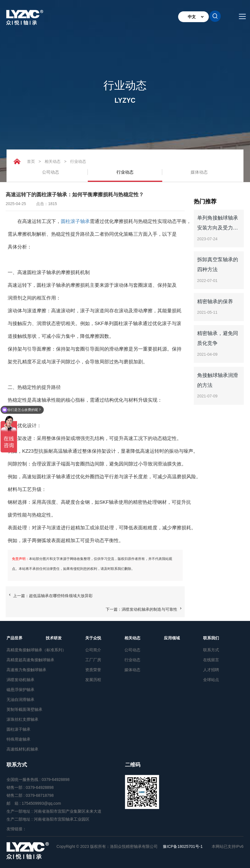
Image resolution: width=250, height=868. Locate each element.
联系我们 (211, 638)
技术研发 (54, 638)
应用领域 (172, 638)
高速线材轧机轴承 (22, 749)
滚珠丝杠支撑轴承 (22, 719)
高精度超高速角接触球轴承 (26, 660)
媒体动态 (199, 172)
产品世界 (14, 638)
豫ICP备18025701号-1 (183, 846)
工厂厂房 (93, 660)
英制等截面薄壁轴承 (24, 709)
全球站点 (211, 680)
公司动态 (51, 172)
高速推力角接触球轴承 (26, 670)
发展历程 (93, 680)
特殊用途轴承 (18, 739)
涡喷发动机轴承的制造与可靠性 (149, 609)
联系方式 (211, 650)
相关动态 (53, 161)
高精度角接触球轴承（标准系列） (26, 650)
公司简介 (93, 650)
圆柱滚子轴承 (75, 221)
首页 (31, 161)
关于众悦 (93, 638)
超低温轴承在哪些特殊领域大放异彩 (61, 596)
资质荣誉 (93, 670)
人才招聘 (211, 670)
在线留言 (211, 660)
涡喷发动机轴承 (20, 680)
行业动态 (78, 161)
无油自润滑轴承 (20, 700)
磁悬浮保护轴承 (20, 690)
